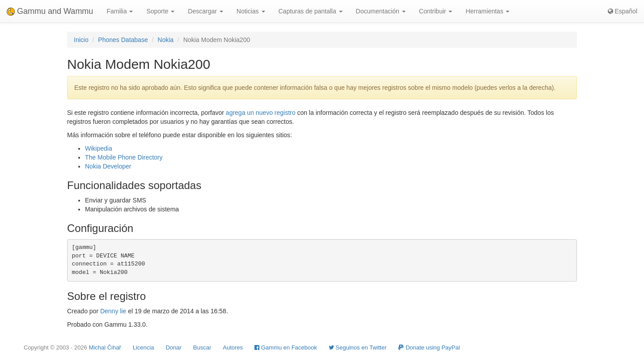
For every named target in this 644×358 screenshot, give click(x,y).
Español (623, 11)
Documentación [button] (381, 11)
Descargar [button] (205, 11)
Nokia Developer (108, 166)
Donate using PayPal (429, 347)
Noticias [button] (251, 11)
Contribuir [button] (436, 11)
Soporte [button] (160, 11)
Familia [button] (120, 11)
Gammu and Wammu (50, 11)
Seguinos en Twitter (358, 347)
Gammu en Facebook (286, 347)
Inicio (81, 40)
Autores (233, 347)
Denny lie (113, 311)
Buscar (202, 347)
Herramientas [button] (487, 11)
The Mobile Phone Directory (124, 157)
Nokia (165, 40)
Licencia (144, 347)
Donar (173, 347)
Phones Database (123, 40)
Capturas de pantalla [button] (311, 11)
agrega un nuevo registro (261, 113)
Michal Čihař (105, 347)
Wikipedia (99, 148)
